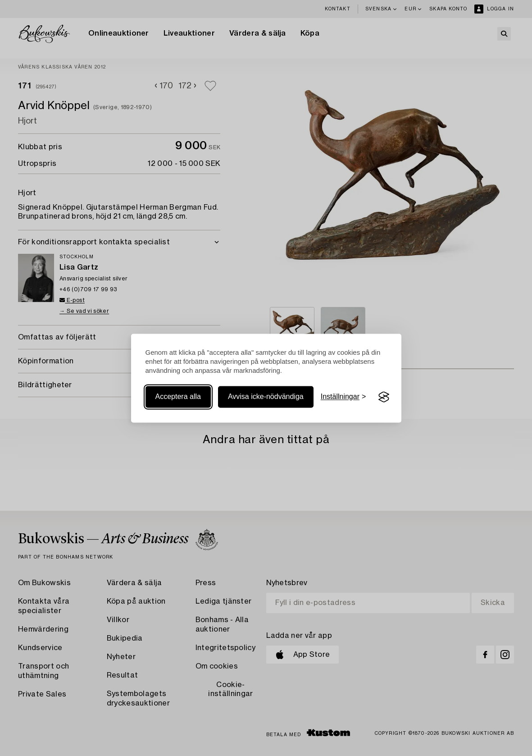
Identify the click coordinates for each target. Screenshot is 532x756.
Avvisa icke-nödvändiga (266, 397)
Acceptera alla (178, 397)
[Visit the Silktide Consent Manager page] (384, 397)
